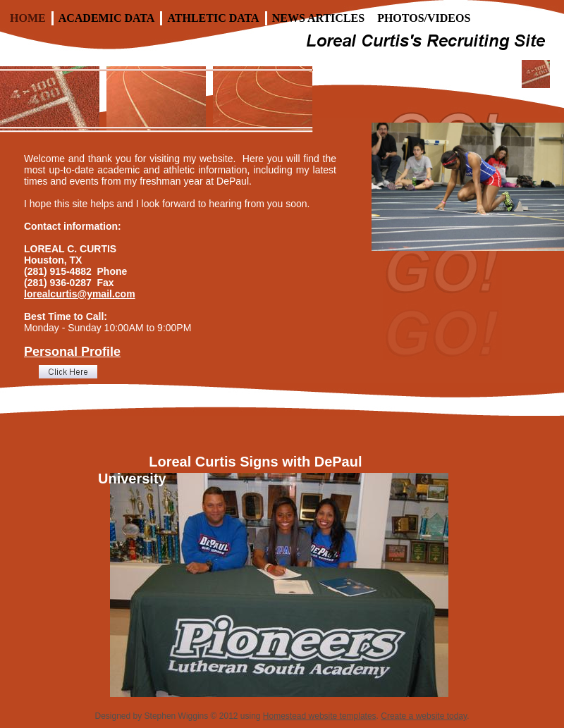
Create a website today (424, 716)
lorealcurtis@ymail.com (80, 294)
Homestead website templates (320, 716)
